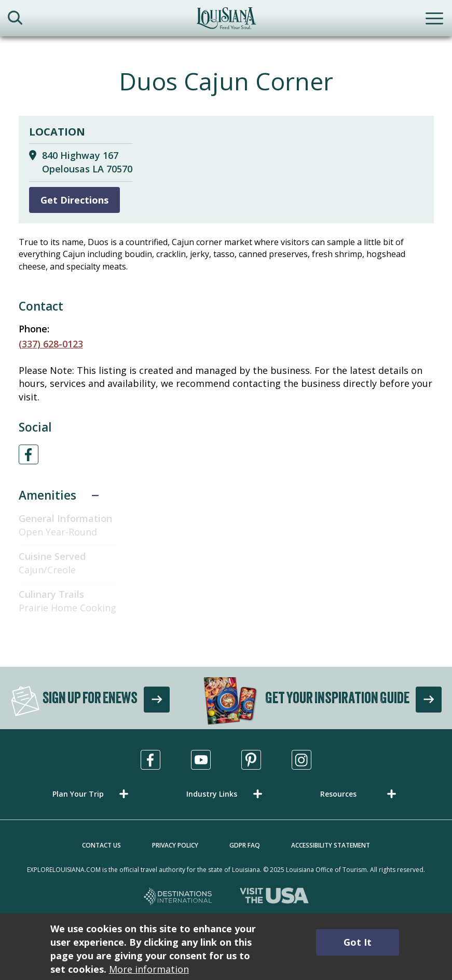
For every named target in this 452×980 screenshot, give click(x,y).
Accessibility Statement (331, 845)
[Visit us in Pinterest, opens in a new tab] (251, 760)
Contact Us (101, 845)
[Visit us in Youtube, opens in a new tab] (201, 760)
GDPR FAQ (245, 845)
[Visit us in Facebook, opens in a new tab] (150, 760)
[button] (92, 794)
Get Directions (74, 200)
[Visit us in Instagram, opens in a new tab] (302, 760)
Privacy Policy (175, 845)
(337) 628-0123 (51, 344)
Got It (358, 942)
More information (149, 969)
